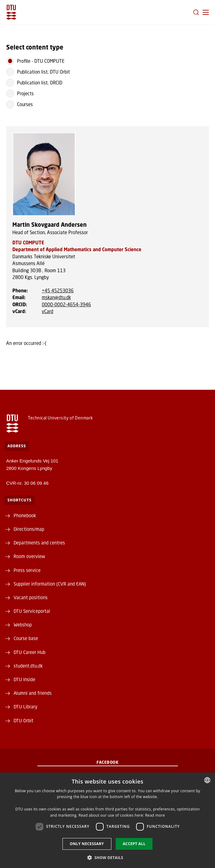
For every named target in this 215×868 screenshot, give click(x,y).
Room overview (29, 556)
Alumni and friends (33, 693)
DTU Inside (24, 679)
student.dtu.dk (28, 666)
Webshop (23, 625)
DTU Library (26, 707)
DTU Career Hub (30, 652)
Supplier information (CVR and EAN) (50, 584)
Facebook (107, 762)
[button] (206, 12)
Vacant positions (31, 597)
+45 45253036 (58, 290)
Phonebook (25, 515)
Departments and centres (39, 543)
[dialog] (107, 820)
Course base (26, 638)
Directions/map (29, 529)
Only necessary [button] (87, 844)
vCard (47, 311)
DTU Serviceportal (32, 611)
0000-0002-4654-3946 (66, 304)
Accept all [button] (134, 844)
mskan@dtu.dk (56, 297)
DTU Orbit (24, 720)
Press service (27, 570)
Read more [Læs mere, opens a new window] (155, 815)
